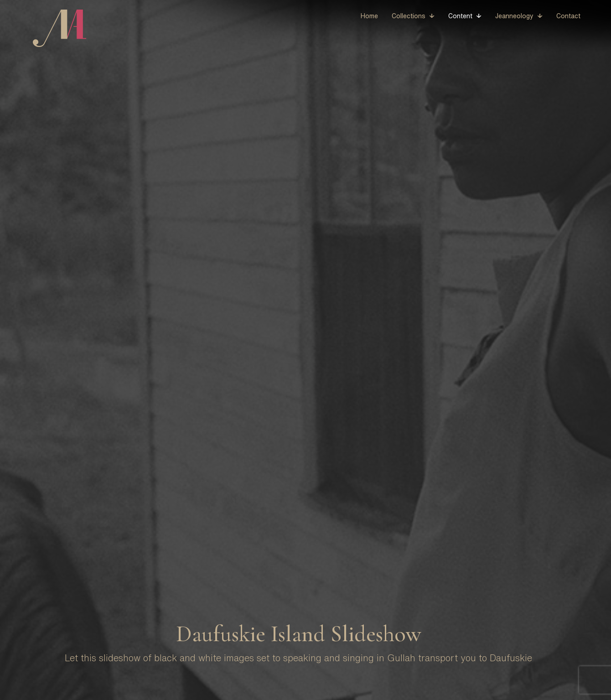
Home (369, 16)
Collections (409, 16)
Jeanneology (514, 16)
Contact (568, 16)
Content (460, 16)
